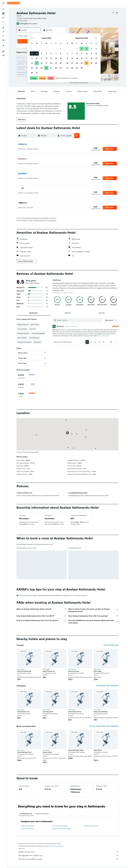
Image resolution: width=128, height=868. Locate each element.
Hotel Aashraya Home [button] (24, 752)
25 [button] (41, 68)
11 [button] (41, 58)
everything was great (38, 333)
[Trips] (3, 46)
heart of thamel (22, 338)
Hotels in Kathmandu (27, 829)
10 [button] (37, 58)
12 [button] (46, 58)
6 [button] (51, 53)
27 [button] (51, 68)
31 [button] (37, 73)
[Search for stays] (3, 13)
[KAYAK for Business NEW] (3, 40)
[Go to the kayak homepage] (13, 3)
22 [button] (61, 63)
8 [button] (61, 53)
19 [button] (46, 63)
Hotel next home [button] (74, 671)
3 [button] (37, 53)
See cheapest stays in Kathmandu (107, 686)
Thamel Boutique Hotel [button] (76, 750)
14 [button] (56, 58)
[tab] (33, 313)
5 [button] (46, 53)
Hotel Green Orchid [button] (75, 712)
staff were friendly (23, 325)
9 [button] (32, 58)
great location (35, 325)
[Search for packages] (3, 22)
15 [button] (61, 58)
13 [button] (51, 58)
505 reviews (33, 24)
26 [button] (46, 68)
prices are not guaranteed (56, 846)
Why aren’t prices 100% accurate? (68, 859)
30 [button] (32, 73)
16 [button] (32, 63)
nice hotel (32, 329)
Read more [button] (106, 336)
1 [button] (61, 49)
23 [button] (32, 68)
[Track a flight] (3, 36)
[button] (3, 3)
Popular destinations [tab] (42, 814)
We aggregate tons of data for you (68, 855)
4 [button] (42, 53)
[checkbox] (26, 376)
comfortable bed (34, 338)
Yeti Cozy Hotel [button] (48, 712)
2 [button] (32, 53)
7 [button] (56, 53)
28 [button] (56, 68)
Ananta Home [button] (47, 752)
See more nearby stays (111, 645)
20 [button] (51, 63)
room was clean (22, 329)
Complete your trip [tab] (26, 814)
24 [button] (37, 68)
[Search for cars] (3, 18)
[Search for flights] (3, 9)
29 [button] (61, 68)
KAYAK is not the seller (68, 852)
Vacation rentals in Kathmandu (61, 829)
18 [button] (42, 63)
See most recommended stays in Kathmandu (104, 726)
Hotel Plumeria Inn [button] (49, 671)
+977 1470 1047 (22, 21)
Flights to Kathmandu (28, 826)
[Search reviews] (79, 320)
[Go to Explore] (3, 32)
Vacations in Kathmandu (91, 826)
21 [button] (56, 63)
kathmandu (37, 342)
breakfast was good (23, 333)
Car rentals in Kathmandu (60, 826)
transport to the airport (24, 342)
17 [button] (37, 63)
